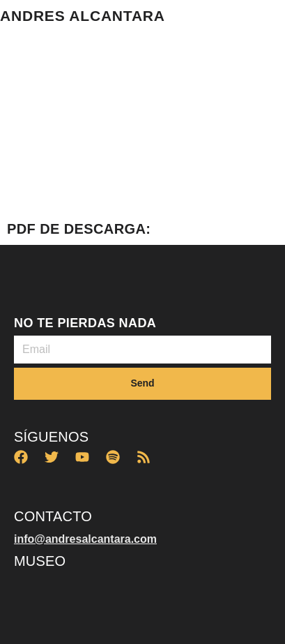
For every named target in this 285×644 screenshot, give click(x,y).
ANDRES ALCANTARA (83, 16)
